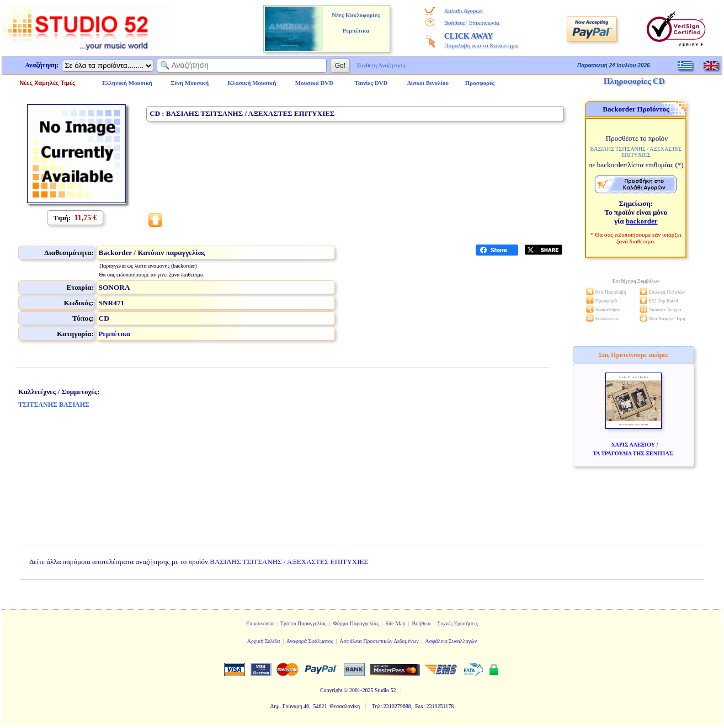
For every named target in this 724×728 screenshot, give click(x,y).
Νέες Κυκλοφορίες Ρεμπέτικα (356, 23)
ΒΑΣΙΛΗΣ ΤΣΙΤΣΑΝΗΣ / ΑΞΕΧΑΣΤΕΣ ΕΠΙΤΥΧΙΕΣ (289, 562)
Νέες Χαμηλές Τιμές (47, 83)
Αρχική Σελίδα (264, 641)
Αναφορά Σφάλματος (310, 641)
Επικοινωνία (484, 23)
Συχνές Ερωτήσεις (457, 623)
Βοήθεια (454, 23)
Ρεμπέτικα (115, 334)
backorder (642, 221)
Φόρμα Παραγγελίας (356, 623)
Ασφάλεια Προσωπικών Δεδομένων (379, 641)
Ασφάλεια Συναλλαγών (451, 641)
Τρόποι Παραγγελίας (304, 623)
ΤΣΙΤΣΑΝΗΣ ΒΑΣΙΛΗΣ (54, 405)
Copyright (331, 690)
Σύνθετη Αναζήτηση (381, 65)
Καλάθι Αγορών (464, 10)
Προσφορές (480, 83)
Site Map (395, 623)
